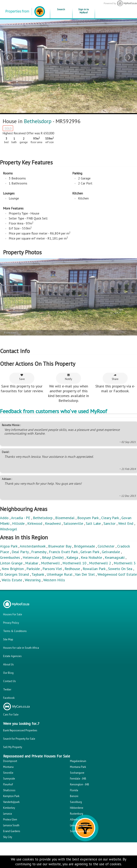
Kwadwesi (53, 523)
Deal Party (20, 552)
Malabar (32, 563)
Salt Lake (93, 523)
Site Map (8, 639)
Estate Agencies (12, 656)
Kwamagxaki (115, 557)
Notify (68, 377)
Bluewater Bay (60, 546)
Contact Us (9, 681)
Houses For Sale (13, 614)
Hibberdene (77, 808)
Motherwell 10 (74, 563)
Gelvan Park (90, 552)
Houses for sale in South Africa (21, 648)
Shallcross (9, 790)
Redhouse (72, 569)
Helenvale (31, 557)
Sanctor (110, 523)
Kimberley (9, 808)
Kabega (72, 557)
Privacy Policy (11, 623)
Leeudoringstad (79, 825)
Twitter (7, 689)
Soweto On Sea (120, 569)
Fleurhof (8, 784)
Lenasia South (11, 825)
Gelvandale (111, 552)
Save (22, 377)
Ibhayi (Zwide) (53, 557)
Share (115, 377)
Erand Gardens (12, 831)
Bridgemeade (84, 546)
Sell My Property (13, 747)
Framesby (39, 552)
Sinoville (8, 773)
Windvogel (9, 529)
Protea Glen (10, 819)
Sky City (8, 837)
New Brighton (13, 569)
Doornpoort (10, 761)
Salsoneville (73, 523)
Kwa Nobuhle (91, 557)
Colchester (106, 546)
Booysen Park (88, 518)
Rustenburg (77, 814)
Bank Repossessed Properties (20, 730)
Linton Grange (11, 563)
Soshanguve (77, 773)
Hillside (18, 523)
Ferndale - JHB (78, 779)
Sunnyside (9, 779)
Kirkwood (35, 523)
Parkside (33, 569)
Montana (8, 767)
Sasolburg (76, 802)
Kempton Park (11, 796)
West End (126, 523)
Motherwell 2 (100, 563)
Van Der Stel (85, 574)
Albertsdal (76, 819)
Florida (74, 790)
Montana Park (78, 767)
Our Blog (8, 673)
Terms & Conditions (15, 631)
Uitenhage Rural (60, 574)
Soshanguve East (80, 831)
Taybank (38, 574)
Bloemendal (65, 518)
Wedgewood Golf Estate (117, 574)
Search (61, 9)
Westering (33, 580)
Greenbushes (10, 557)
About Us (8, 664)
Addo (4, 518)
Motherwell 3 (125, 563)
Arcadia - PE (21, 518)
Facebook (9, 698)
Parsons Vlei (52, 569)
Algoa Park (9, 546)
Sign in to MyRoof (84, 11)
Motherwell (50, 563)
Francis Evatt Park (63, 552)
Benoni (74, 796)
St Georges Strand (14, 574)
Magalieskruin (78, 761)
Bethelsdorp (38, 121)
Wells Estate (12, 580)
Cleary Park (110, 518)
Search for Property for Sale (19, 739)
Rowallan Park (94, 569)
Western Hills (54, 580)
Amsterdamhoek (33, 546)
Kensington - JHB (80, 784)
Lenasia (7, 814)
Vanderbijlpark (11, 802)
